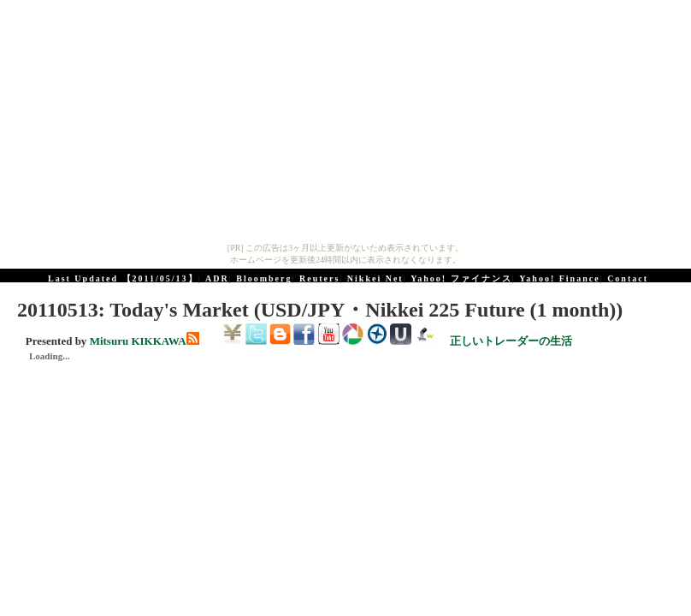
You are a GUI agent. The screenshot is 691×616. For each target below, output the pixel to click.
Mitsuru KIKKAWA (138, 341)
